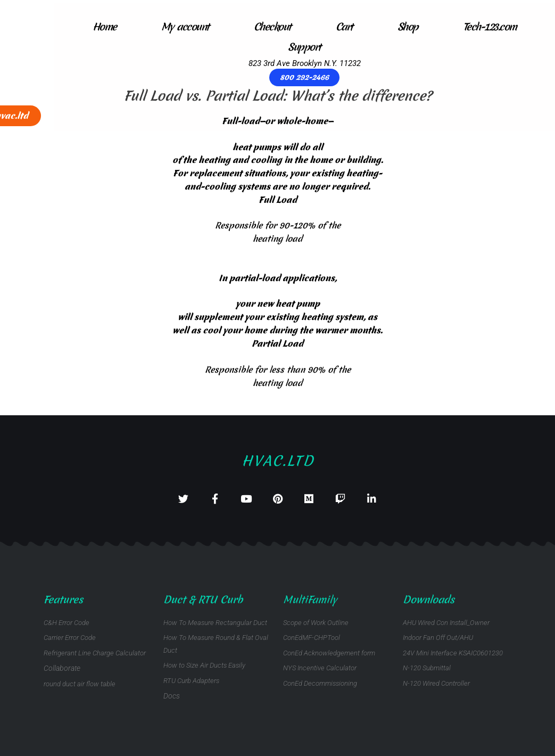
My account (124, 27)
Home (43, 27)
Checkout (211, 27)
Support (244, 47)
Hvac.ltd (278, 453)
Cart (283, 27)
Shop (347, 27)
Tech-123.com (429, 27)
